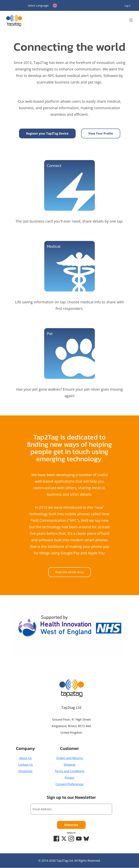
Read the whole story (70, 572)
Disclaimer (25, 771)
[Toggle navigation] (131, 20)
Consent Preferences (70, 784)
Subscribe (71, 825)
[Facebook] (56, 839)
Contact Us (25, 765)
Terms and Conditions (69, 771)
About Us (25, 758)
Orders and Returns (69, 758)
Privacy (70, 778)
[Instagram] (71, 839)
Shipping (70, 765)
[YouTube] (79, 839)
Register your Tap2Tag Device (47, 133)
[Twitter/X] (64, 839)
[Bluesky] (87, 839)
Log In (127, 6)
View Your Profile (101, 133)
